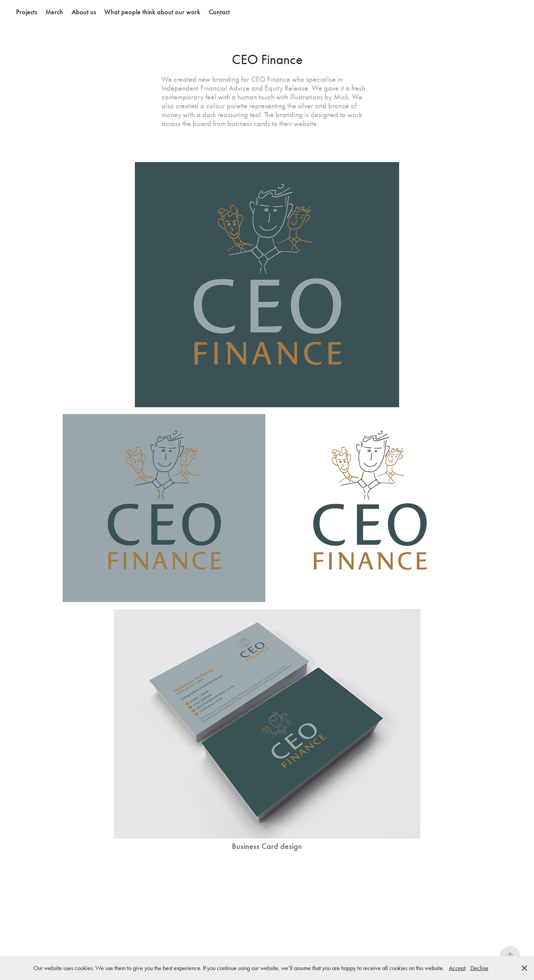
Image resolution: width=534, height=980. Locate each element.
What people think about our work (152, 12)
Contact (219, 12)
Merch (54, 12)
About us (84, 12)
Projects (27, 12)
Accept (457, 968)
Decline (479, 968)
